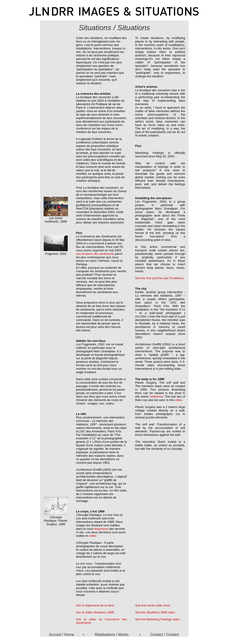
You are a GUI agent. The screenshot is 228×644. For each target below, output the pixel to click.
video (179, 400)
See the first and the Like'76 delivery (159, 278)
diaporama (101, 529)
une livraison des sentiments (95, 254)
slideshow (156, 396)
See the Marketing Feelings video (157, 619)
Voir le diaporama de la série (95, 605)
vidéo (93, 536)
